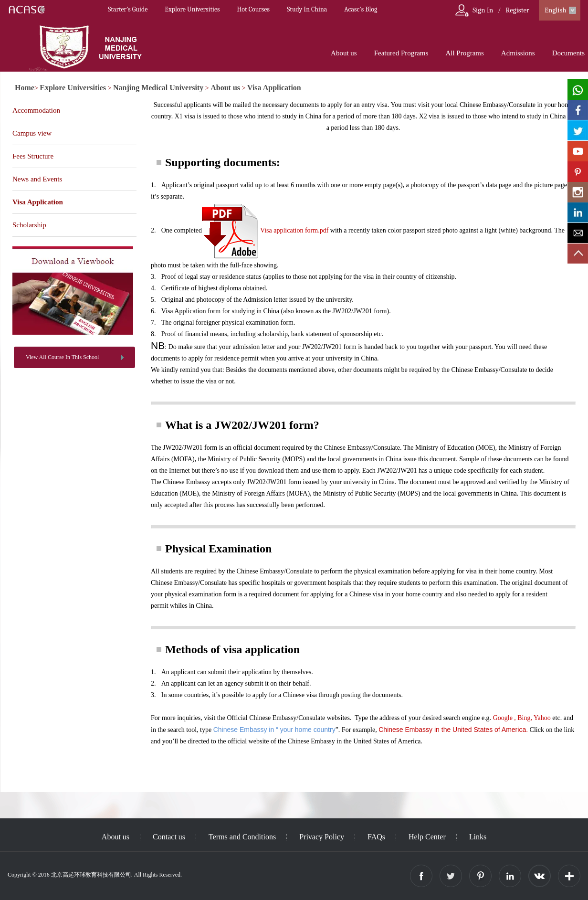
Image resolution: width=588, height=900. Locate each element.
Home (25, 88)
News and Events (37, 179)
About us (344, 53)
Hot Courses (253, 9)
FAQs (376, 837)
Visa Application (274, 88)
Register (517, 10)
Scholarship (29, 225)
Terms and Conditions (242, 837)
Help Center (427, 837)
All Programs (464, 53)
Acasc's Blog (361, 9)
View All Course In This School (62, 357)
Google (503, 718)
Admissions (518, 53)
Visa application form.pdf (294, 230)
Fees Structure (33, 156)
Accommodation (36, 110)
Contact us (169, 837)
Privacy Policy (322, 837)
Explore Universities (192, 9)
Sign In (483, 10)
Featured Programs (401, 53)
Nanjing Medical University (158, 88)
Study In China (307, 9)
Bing (524, 718)
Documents (568, 53)
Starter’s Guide (128, 9)
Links (478, 837)
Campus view (32, 133)
